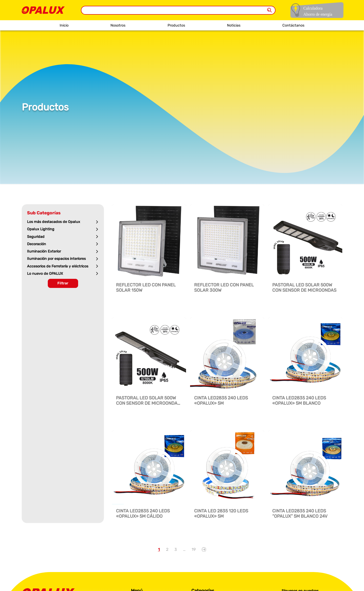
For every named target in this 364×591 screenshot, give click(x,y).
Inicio (64, 25)
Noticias (234, 25)
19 (194, 549)
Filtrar (63, 283)
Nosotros (118, 25)
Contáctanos (293, 25)
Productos (176, 25)
